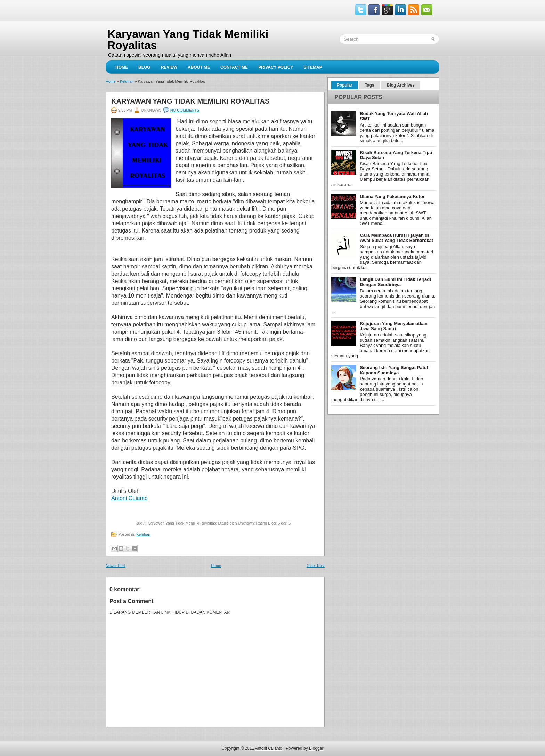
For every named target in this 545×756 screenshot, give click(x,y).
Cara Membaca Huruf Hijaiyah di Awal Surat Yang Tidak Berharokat (396, 238)
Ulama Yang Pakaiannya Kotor (392, 197)
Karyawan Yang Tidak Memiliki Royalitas (190, 101)
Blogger (316, 748)
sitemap (313, 67)
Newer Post (116, 566)
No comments (185, 110)
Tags (370, 85)
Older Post (316, 566)
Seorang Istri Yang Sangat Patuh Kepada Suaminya (395, 370)
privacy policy (276, 67)
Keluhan (127, 81)
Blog (144, 67)
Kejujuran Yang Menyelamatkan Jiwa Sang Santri (394, 326)
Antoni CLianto (269, 748)
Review (169, 67)
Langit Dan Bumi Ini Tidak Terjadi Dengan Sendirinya (395, 282)
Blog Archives (401, 85)
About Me (199, 67)
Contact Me (234, 67)
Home (122, 67)
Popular (345, 85)
